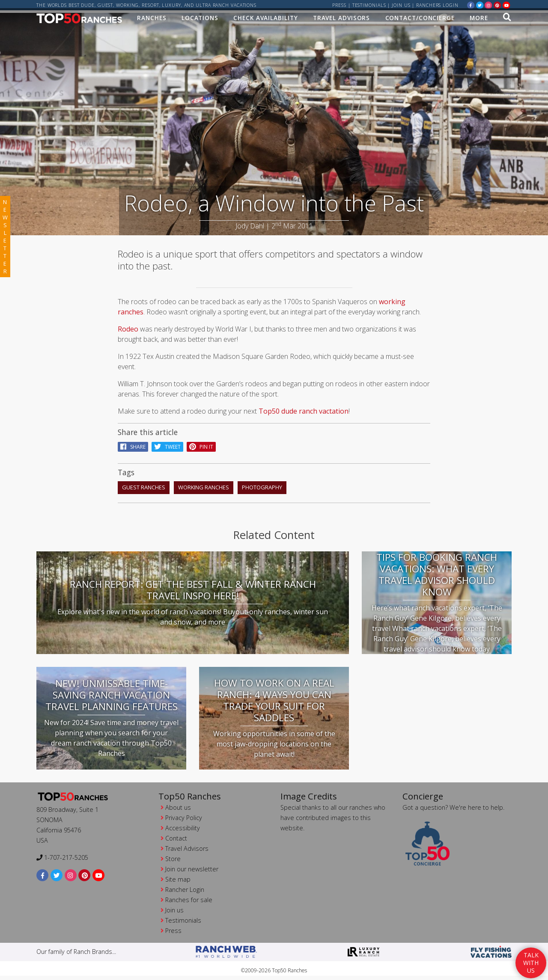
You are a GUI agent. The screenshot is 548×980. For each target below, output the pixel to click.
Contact (176, 836)
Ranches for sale (189, 897)
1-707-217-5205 (62, 855)
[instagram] (488, 5)
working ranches (204, 485)
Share (133, 444)
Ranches (152, 20)
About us (178, 805)
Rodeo (128, 326)
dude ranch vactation (315, 409)
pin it (201, 444)
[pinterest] (497, 5)
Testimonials (369, 5)
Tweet (167, 444)
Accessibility (183, 825)
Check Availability (265, 20)
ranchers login (437, 5)
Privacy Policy (184, 815)
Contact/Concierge (420, 20)
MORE (479, 20)
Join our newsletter (192, 866)
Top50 (269, 409)
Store (173, 856)
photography (262, 485)
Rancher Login (185, 887)
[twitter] (480, 5)
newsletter (5, 237)
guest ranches (144, 485)
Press (339, 5)
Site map (178, 877)
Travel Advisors (342, 20)
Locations (200, 20)
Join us (401, 5)
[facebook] (471, 5)
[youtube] (506, 5)
